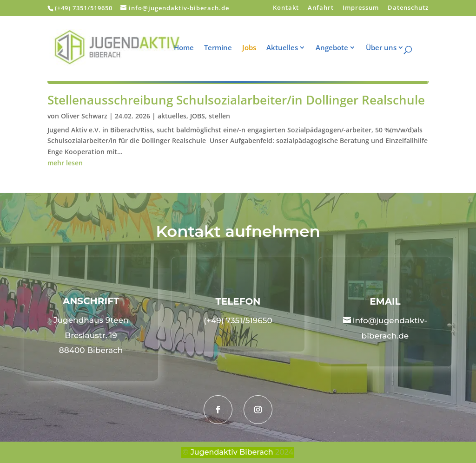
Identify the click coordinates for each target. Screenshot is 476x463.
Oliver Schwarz (84, 116)
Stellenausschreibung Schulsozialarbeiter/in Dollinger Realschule (236, 100)
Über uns (387, 48)
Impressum (361, 8)
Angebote (338, 48)
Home (190, 48)
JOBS (198, 116)
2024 (284, 452)
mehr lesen (65, 163)
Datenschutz (408, 8)
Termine (224, 48)
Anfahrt (321, 8)
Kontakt (286, 8)
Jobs (255, 48)
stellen (219, 116)
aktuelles (172, 116)
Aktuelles (288, 48)
